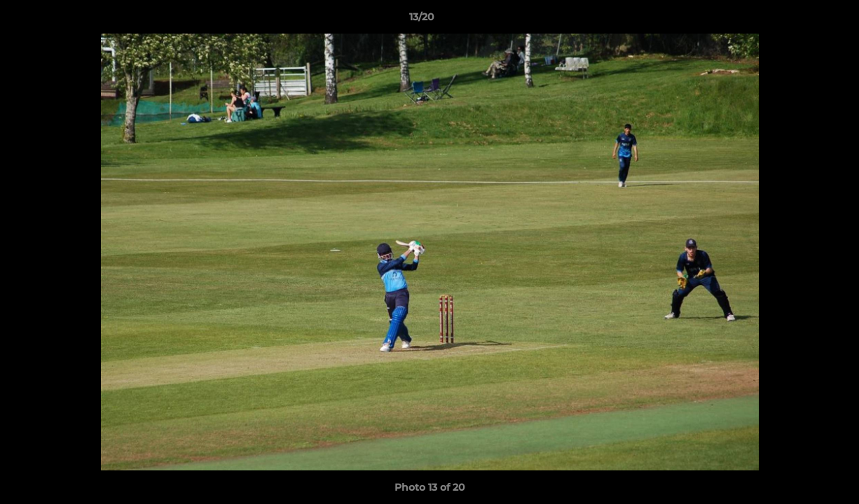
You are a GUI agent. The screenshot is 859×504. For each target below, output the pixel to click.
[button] (800, 20)
